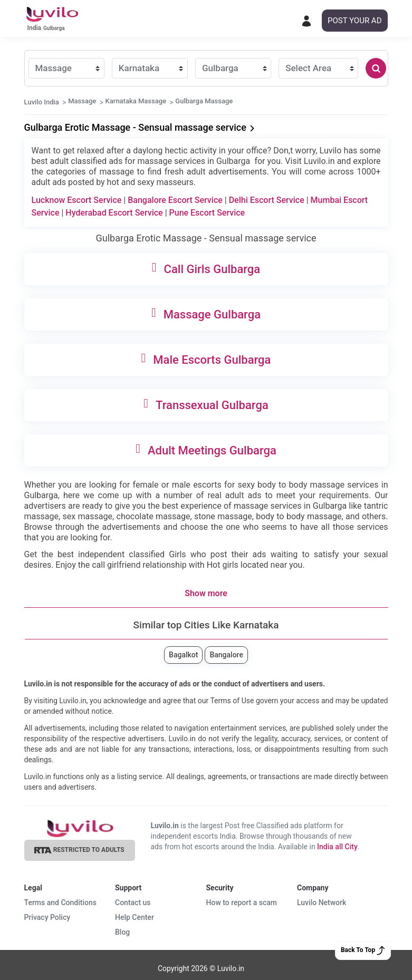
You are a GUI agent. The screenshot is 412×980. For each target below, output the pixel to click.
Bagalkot (183, 655)
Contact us (133, 903)
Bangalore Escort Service (175, 200)
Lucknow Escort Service (77, 200)
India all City (337, 847)
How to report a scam (242, 903)
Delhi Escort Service (267, 200)
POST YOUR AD (355, 21)
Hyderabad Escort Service (114, 213)
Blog (122, 932)
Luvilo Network (322, 903)
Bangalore (226, 655)
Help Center (135, 917)
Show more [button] (206, 593)
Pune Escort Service (207, 213)
